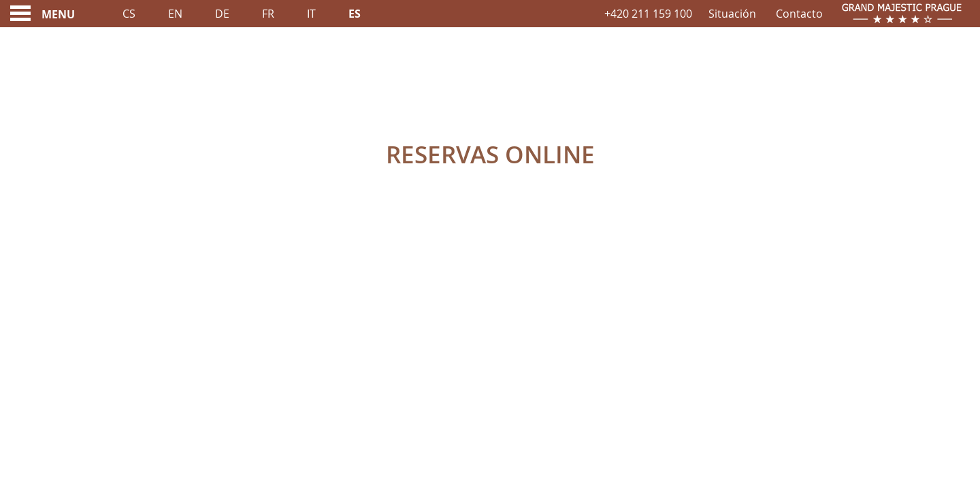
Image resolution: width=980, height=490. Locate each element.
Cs (129, 14)
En (175, 14)
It (311, 14)
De (222, 14)
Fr (268, 14)
